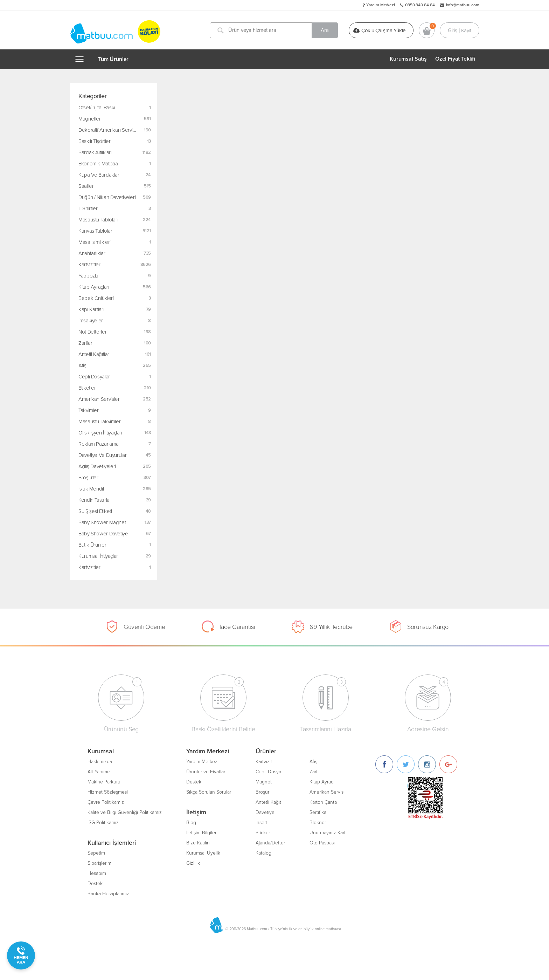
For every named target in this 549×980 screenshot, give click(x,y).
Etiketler (87, 388)
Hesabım (97, 873)
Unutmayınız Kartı (328, 833)
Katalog (263, 853)
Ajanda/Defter (270, 843)
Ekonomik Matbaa (98, 164)
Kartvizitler (89, 265)
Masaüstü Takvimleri (100, 422)
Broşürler (88, 478)
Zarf (314, 772)
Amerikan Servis (326, 792)
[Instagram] (427, 764)
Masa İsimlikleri (95, 242)
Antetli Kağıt (268, 802)
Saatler (86, 186)
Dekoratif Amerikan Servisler (110, 130)
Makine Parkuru (104, 782)
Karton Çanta (323, 802)
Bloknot (318, 823)
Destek (95, 883)
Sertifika (318, 812)
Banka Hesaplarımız (108, 894)
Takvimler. (89, 410)
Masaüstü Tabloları (98, 220)
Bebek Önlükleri (96, 298)
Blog (191, 823)
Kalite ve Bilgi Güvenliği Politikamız (125, 812)
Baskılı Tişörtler (95, 141)
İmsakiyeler (91, 321)
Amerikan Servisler (99, 399)
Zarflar (85, 343)
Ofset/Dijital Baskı (97, 108)
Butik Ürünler (92, 545)
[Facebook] (384, 764)
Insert (261, 823)
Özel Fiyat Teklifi (455, 59)
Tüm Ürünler (113, 59)
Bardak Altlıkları (95, 152)
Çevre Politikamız (106, 802)
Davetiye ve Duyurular (102, 455)
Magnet (264, 782)
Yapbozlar (89, 276)
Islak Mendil (91, 489)
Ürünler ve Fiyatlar (206, 772)
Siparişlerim (99, 863)
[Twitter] (406, 764)
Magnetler (90, 119)
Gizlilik (193, 863)
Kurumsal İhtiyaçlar (98, 556)
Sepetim (96, 853)
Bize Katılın (198, 843)
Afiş (82, 365)
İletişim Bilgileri (202, 833)
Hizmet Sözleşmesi (108, 792)
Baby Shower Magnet (102, 522)
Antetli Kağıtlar (94, 354)
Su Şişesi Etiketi (95, 511)
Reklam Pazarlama (99, 444)
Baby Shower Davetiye (103, 534)
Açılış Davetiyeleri (97, 466)
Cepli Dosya (268, 772)
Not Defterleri (93, 332)
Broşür (262, 792)
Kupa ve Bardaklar (99, 175)
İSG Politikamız (103, 823)
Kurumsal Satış (408, 59)
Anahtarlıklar (92, 253)
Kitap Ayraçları (94, 287)
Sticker (263, 833)
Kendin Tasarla (94, 500)
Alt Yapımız (99, 772)
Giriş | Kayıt (460, 30)
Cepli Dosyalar (94, 377)
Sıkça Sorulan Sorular (209, 792)
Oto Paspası (322, 843)
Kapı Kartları (91, 309)
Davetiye (265, 812)
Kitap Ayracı (322, 782)
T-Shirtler (88, 208)
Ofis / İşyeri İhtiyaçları (100, 433)
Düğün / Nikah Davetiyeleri (107, 197)
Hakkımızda (100, 762)
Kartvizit (264, 762)
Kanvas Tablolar (95, 231)
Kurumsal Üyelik (203, 853)
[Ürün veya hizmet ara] (274, 30)
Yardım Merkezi (381, 5)
